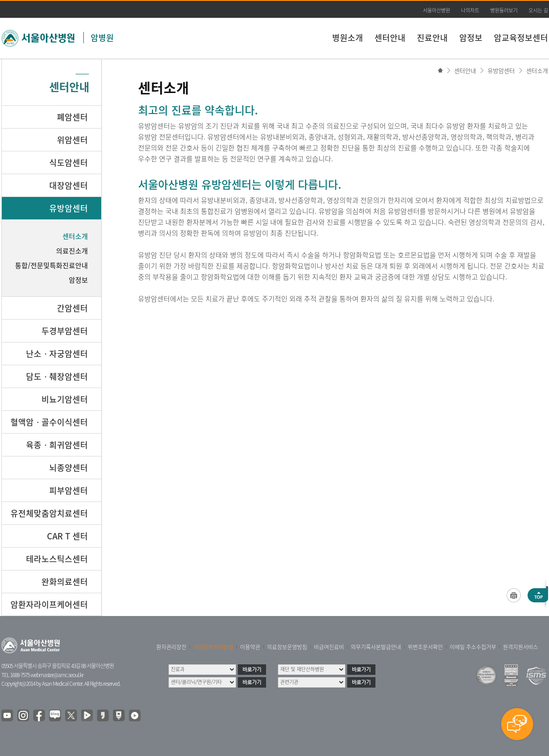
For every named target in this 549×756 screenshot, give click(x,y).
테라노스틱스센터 (57, 559)
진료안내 (432, 38)
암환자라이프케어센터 (49, 604)
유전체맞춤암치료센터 (49, 513)
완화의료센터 (65, 582)
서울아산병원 (436, 10)
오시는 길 (538, 10)
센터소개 (537, 70)
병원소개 (348, 38)
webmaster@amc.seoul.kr (57, 675)
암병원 (102, 38)
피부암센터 (69, 490)
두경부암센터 (65, 331)
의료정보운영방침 (287, 647)
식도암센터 (69, 163)
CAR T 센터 (67, 536)
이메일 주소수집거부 (473, 647)
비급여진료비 (329, 647)
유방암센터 (501, 70)
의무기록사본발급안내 (376, 647)
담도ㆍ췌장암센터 (57, 376)
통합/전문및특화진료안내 (51, 265)
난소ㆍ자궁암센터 (57, 354)
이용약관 (250, 647)
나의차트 (470, 10)
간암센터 (72, 308)
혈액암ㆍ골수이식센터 (49, 422)
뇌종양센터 (69, 468)
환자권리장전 (171, 647)
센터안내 (390, 38)
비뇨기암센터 (65, 399)
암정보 (471, 38)
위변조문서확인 (425, 647)
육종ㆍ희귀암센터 (57, 445)
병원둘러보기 (504, 10)
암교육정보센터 (521, 38)
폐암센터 (72, 117)
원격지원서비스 (521, 647)
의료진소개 (72, 251)
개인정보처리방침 (213, 647)
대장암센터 (69, 185)
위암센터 (72, 140)
